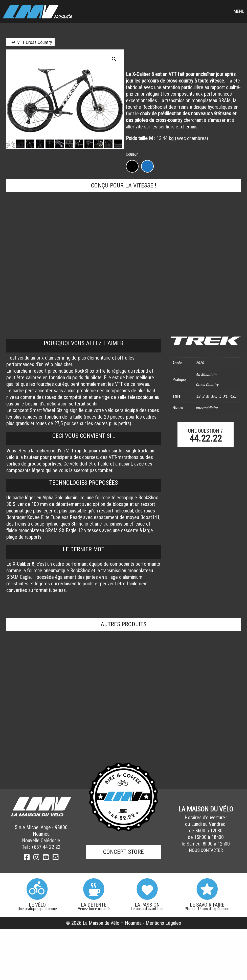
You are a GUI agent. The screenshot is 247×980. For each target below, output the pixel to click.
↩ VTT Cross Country (32, 42)
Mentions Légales (163, 923)
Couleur (132, 155)
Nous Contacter (206, 850)
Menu (239, 11)
